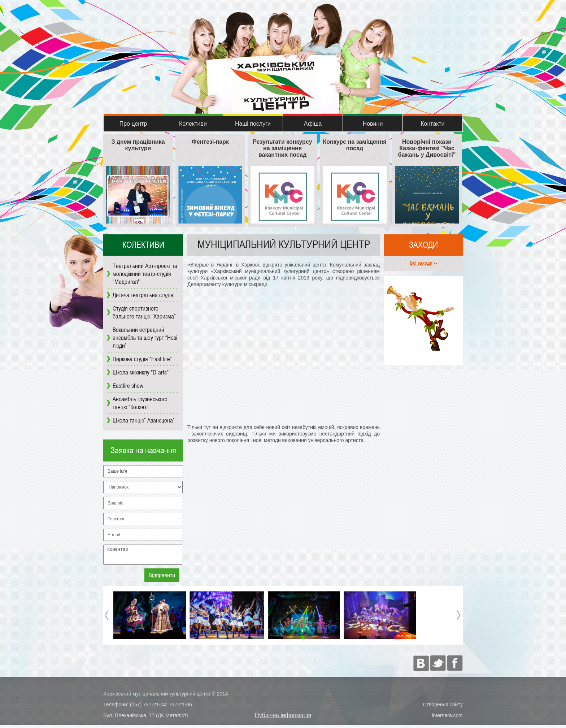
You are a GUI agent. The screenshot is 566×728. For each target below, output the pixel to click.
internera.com (447, 719)
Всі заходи (421, 263)
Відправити (162, 578)
